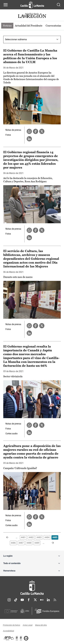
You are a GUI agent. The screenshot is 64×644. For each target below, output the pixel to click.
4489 (37, 543)
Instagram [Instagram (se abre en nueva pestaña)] (9, 600)
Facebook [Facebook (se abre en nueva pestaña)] (29, 600)
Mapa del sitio (41, 625)
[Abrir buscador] (59, 5)
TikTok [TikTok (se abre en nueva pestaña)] (16, 600)
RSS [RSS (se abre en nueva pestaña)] (55, 600)
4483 (39, 537)
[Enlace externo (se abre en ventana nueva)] (21, 638)
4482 (31, 537)
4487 (21, 543)
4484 (47, 537)
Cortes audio (12, 434)
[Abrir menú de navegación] (6, 5)
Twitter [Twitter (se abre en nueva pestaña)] (35, 600)
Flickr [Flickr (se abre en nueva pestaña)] (42, 600)
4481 (23, 537)
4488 (29, 543)
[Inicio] (32, 588)
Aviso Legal (28, 625)
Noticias (7, 26)
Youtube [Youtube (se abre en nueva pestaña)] (22, 600)
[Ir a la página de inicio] (32, 5)
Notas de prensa (13, 130)
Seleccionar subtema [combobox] (16, 39)
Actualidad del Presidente (29, 26)
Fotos (8, 135)
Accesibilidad (9, 631)
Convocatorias (53, 26)
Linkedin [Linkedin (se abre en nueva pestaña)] (48, 600)
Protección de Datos (12, 625)
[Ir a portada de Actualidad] (32, 16)
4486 (13, 543)
